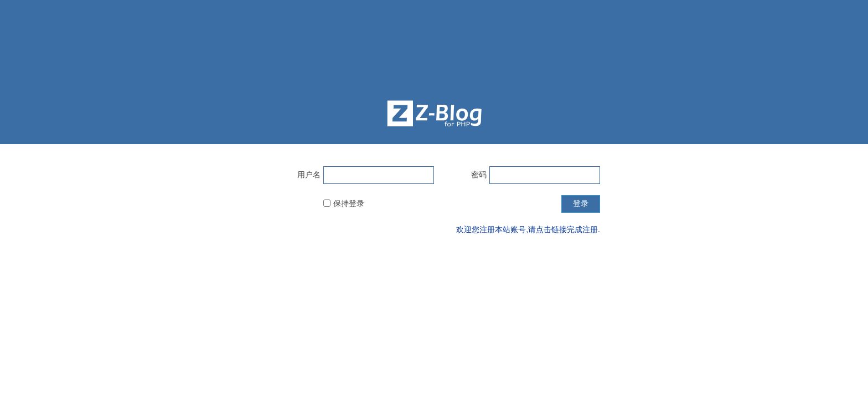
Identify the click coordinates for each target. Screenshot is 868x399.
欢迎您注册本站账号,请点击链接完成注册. (528, 229)
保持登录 (349, 203)
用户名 (309, 175)
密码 (479, 175)
